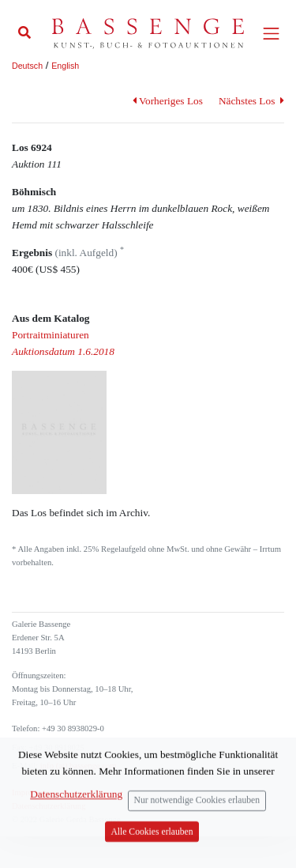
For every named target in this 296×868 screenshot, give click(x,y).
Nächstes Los (251, 101)
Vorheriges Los (168, 101)
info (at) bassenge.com (77, 766)
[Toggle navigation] (271, 34)
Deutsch (27, 66)
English (65, 66)
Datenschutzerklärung (49, 806)
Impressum (30, 793)
